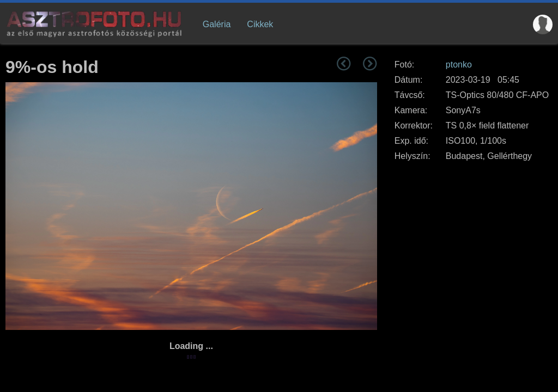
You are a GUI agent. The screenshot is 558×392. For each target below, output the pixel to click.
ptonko (459, 65)
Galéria (217, 24)
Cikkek (260, 24)
